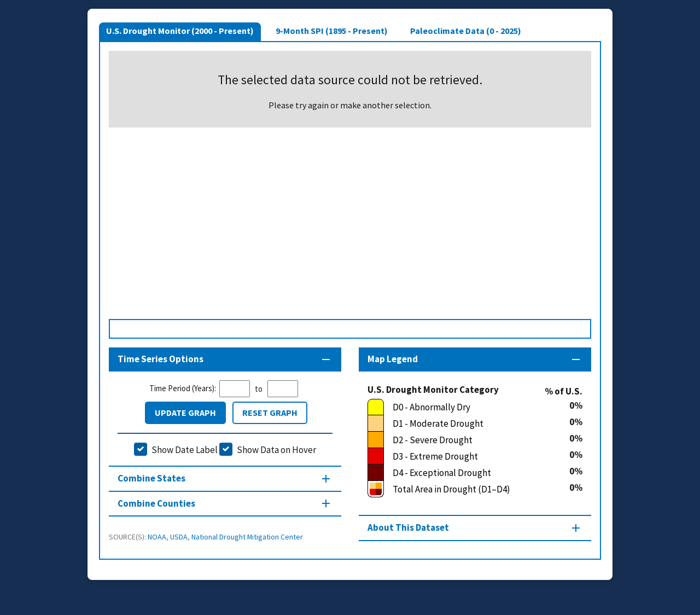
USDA (179, 537)
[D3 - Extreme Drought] (468, 456)
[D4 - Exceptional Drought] (468, 473)
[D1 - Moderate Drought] (468, 423)
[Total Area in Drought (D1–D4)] (468, 489)
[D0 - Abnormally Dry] (468, 407)
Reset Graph (270, 413)
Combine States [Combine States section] (151, 478)
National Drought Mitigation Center (247, 537)
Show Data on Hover (276, 450)
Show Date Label (185, 450)
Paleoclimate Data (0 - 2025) (466, 31)
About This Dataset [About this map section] (408, 527)
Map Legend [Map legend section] (393, 359)
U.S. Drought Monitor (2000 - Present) (180, 31)
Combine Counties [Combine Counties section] (156, 503)
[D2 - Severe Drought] (468, 440)
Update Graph (185, 413)
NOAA (157, 537)
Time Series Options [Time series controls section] (161, 359)
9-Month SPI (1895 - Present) (332, 31)
